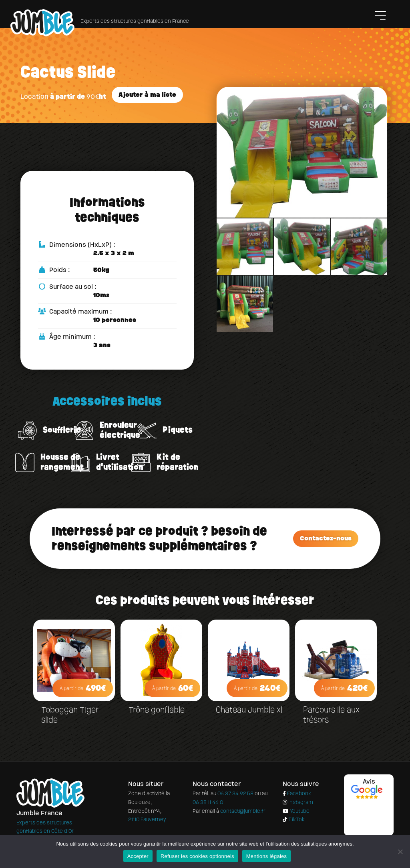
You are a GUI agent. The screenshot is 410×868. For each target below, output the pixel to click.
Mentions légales (267, 856)
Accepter (138, 856)
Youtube (296, 811)
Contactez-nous (326, 538)
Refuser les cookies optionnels (197, 856)
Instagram (298, 803)
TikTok (294, 820)
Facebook (297, 794)
